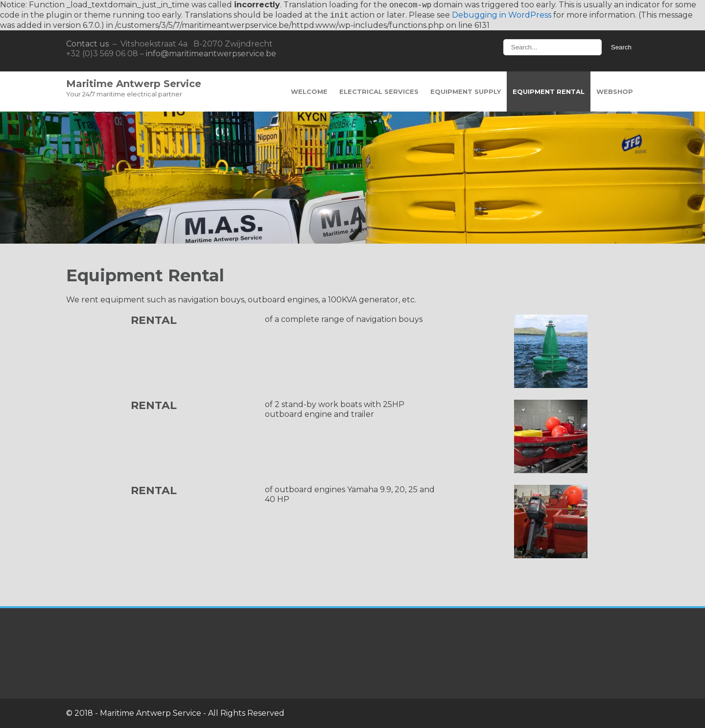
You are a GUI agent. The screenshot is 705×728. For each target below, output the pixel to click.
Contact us (87, 44)
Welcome (309, 91)
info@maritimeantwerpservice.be (211, 54)
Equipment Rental (549, 91)
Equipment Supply (466, 91)
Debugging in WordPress (502, 15)
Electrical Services (379, 91)
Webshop (615, 91)
